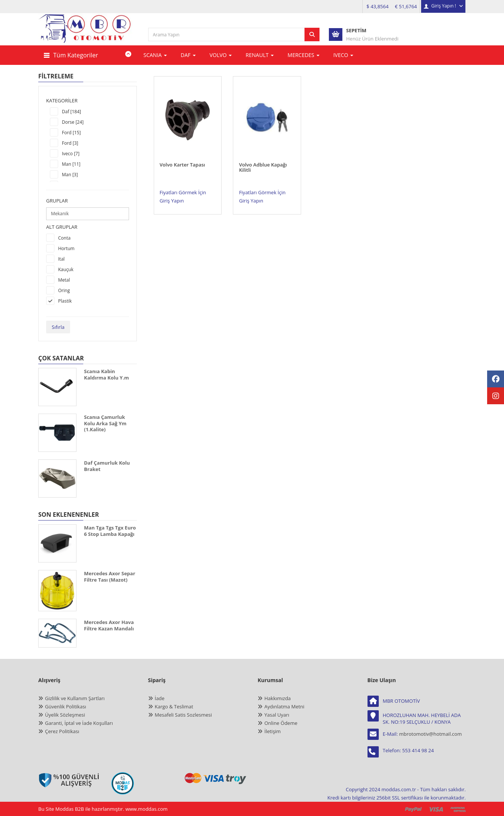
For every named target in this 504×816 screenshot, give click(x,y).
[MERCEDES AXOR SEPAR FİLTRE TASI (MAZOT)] (57, 591)
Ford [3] (70, 143)
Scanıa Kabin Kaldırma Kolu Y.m (106, 374)
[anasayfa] (86, 34)
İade (160, 698)
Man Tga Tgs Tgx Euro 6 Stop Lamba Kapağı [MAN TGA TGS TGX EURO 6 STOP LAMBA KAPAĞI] (110, 531)
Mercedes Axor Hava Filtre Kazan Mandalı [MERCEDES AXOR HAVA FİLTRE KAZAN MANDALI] (109, 625)
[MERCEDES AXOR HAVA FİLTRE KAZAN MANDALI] (57, 633)
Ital (61, 259)
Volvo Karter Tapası (182, 158)
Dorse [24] (73, 122)
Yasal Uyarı (277, 715)
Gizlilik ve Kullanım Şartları (75, 698)
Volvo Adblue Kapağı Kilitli (263, 160)
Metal (64, 280)
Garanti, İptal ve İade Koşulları (79, 723)
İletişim (273, 731)
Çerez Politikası (62, 731)
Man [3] (70, 175)
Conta (64, 238)
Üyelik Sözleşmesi (65, 715)
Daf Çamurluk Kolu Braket (107, 466)
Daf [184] (71, 112)
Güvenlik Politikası (66, 706)
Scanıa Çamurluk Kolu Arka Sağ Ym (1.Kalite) (105, 423)
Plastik (65, 301)
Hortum (66, 248)
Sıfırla (58, 327)
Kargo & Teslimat (174, 706)
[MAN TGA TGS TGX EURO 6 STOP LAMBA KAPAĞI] (57, 543)
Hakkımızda (277, 698)
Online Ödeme (281, 723)
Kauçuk (66, 269)
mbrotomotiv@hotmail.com (430, 734)
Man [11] (71, 164)
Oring (64, 290)
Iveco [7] (71, 154)
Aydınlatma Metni (284, 706)
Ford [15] (71, 133)
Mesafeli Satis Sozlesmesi (184, 715)
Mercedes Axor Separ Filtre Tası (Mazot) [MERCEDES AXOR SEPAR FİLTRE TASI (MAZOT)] (110, 577)
